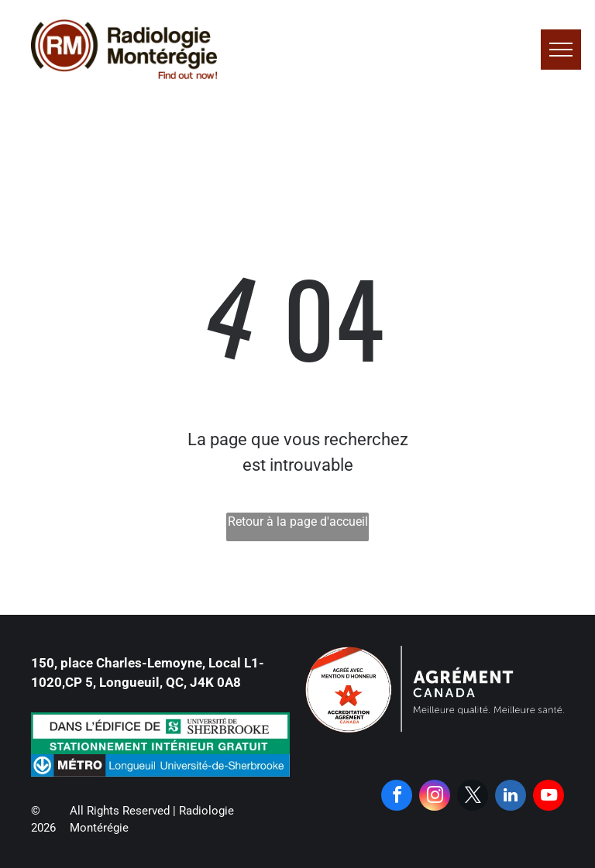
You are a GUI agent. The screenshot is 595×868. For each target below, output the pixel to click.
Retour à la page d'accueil (298, 521)
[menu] (561, 50)
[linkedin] (511, 797)
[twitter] (473, 797)
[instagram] (435, 797)
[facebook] (397, 797)
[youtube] (549, 797)
